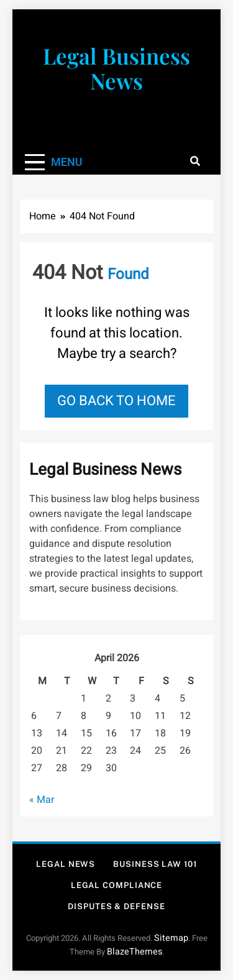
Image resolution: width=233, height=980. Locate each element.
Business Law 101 (155, 864)
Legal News (66, 864)
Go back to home (116, 401)
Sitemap (171, 938)
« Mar (42, 800)
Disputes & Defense (116, 906)
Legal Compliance (117, 885)
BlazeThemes (135, 952)
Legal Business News (116, 68)
